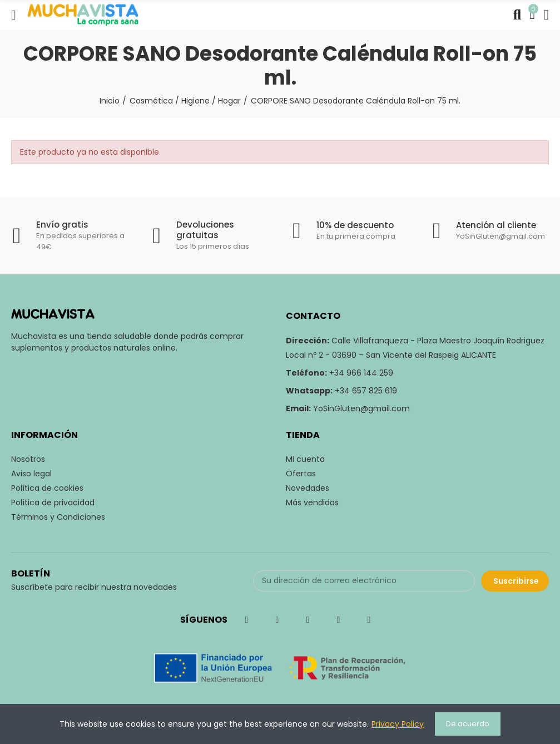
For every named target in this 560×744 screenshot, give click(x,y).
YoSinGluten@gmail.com (361, 408)
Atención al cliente (496, 225)
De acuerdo (468, 724)
